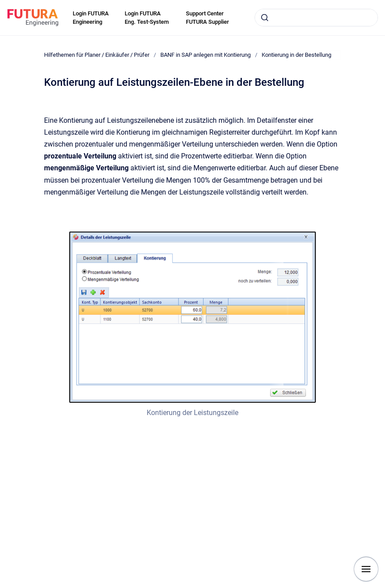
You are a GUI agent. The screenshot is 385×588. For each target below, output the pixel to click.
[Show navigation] (366, 569)
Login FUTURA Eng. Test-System (147, 18)
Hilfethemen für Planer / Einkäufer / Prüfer (97, 55)
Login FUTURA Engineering (91, 18)
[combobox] (316, 18)
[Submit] (265, 18)
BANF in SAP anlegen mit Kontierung (205, 55)
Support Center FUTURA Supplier (207, 18)
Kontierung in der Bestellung (296, 55)
